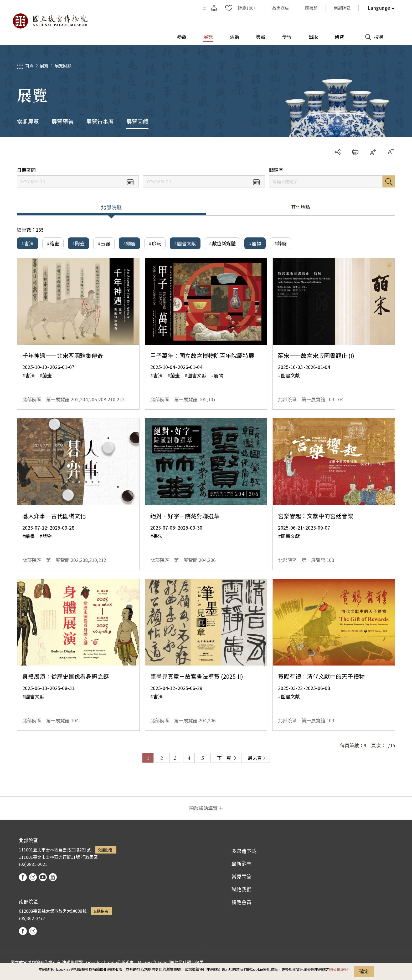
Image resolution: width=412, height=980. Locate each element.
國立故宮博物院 (50, 21)
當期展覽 (28, 121)
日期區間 (26, 170)
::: (204, 8)
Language (379, 8)
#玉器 (104, 243)
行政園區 (89, 857)
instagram (33, 877)
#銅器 (129, 243)
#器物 (255, 243)
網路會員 (241, 902)
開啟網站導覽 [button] (203, 808)
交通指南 (105, 850)
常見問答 (241, 876)
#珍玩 (155, 243)
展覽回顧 (63, 65)
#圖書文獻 (185, 243)
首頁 (29, 65)
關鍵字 (276, 170)
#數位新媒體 (222, 243)
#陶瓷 (78, 243)
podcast (53, 877)
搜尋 (389, 181)
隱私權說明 (338, 969)
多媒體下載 (244, 851)
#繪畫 (53, 243)
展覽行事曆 (100, 121)
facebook (23, 877)
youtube (43, 877)
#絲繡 (280, 243)
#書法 (27, 243)
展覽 (44, 65)
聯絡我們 (241, 889)
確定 (364, 971)
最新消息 (241, 864)
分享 (338, 152)
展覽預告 (63, 121)
